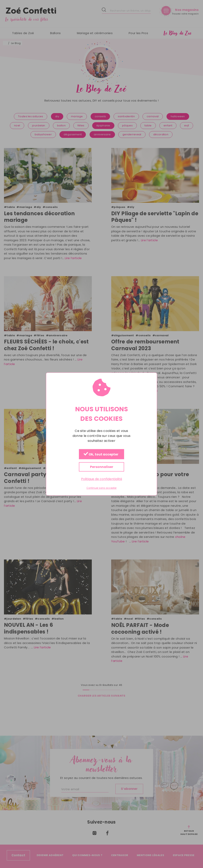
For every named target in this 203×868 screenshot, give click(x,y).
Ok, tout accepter (101, 454)
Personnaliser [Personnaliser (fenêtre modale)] (102, 467)
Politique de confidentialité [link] (102, 479)
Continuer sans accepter (101, 488)
